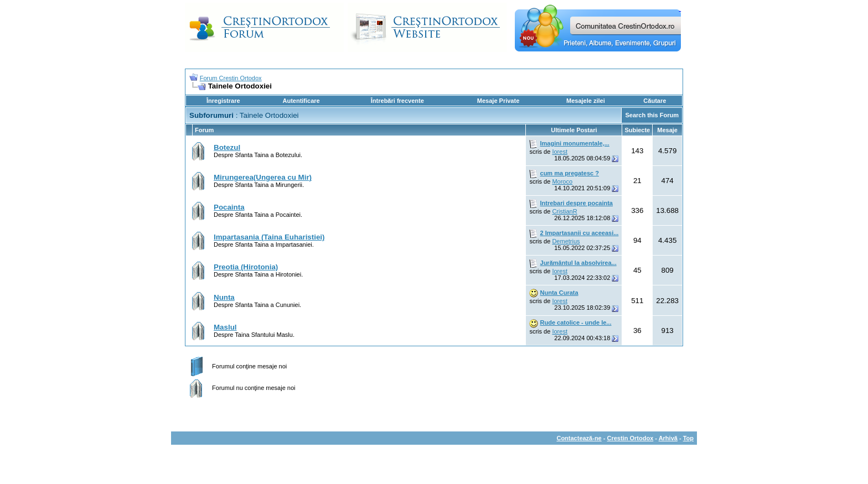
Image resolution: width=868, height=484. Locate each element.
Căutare (655, 101)
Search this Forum (652, 115)
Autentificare (301, 101)
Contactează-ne (579, 438)
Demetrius (566, 241)
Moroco (562, 181)
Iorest (560, 152)
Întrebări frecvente (397, 101)
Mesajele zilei (586, 101)
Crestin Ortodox (631, 438)
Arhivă (668, 438)
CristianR (564, 211)
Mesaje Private (498, 101)
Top (688, 438)
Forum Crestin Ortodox (231, 78)
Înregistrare (223, 101)
